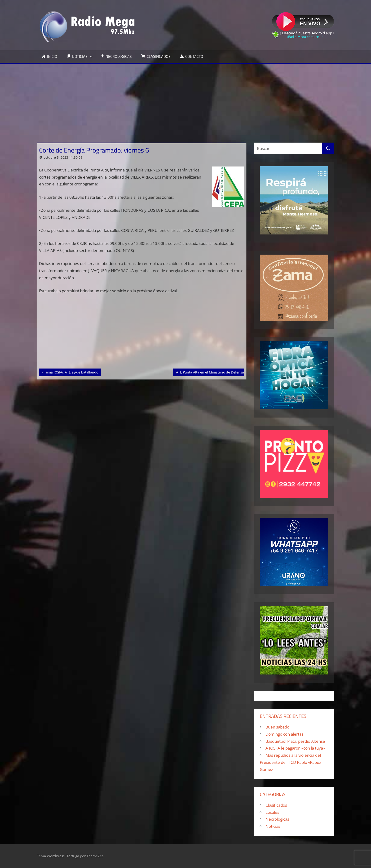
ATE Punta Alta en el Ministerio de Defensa (210, 372)
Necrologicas (277, 819)
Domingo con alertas (284, 734)
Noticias (273, 826)
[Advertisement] (185, 99)
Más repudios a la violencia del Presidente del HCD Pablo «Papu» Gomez (290, 762)
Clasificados (276, 805)
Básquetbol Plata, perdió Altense (295, 741)
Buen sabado (277, 727)
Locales (272, 812)
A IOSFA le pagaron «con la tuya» (295, 748)
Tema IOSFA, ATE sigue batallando (71, 372)
